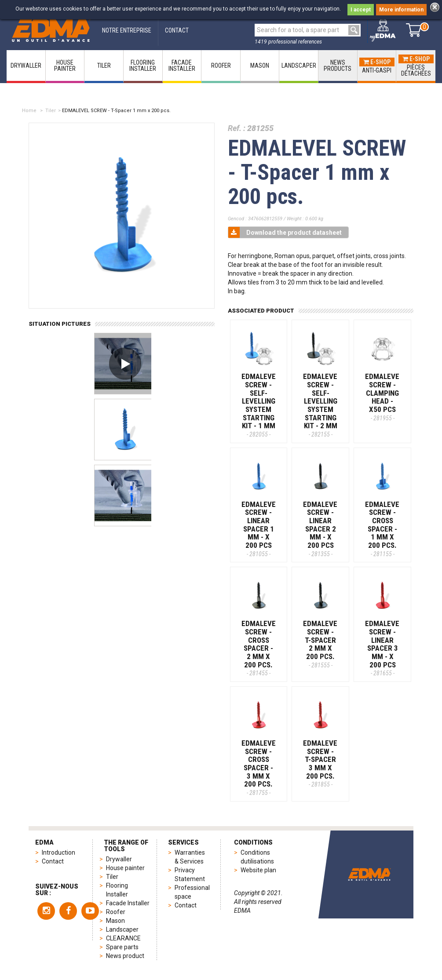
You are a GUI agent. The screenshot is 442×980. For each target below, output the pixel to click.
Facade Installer (128, 903)
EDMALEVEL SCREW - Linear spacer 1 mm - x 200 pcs (260, 529)
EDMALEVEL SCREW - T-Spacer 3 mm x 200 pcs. (322, 763)
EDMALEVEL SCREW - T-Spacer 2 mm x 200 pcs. (322, 644)
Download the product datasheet (285, 232)
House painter (125, 868)
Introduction (58, 852)
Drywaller (119, 859)
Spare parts (122, 947)
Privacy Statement (190, 874)
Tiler (51, 111)
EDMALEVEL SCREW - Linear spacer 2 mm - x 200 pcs (322, 529)
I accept (361, 10)
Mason (115, 921)
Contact (53, 861)
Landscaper (122, 929)
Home (29, 111)
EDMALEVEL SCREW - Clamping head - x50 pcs (384, 397)
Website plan (258, 870)
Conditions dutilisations (257, 857)
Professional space (192, 892)
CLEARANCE (123, 938)
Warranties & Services (190, 857)
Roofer (116, 912)
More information (401, 10)
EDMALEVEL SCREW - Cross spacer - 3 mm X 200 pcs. (260, 767)
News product (125, 956)
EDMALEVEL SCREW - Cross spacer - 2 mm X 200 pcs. (260, 648)
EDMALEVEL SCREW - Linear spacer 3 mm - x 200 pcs (384, 648)
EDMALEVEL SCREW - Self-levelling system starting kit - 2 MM (322, 405)
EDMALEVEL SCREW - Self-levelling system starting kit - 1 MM (260, 405)
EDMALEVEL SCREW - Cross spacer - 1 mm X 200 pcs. (384, 529)
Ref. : (237, 128)
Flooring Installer (117, 890)
